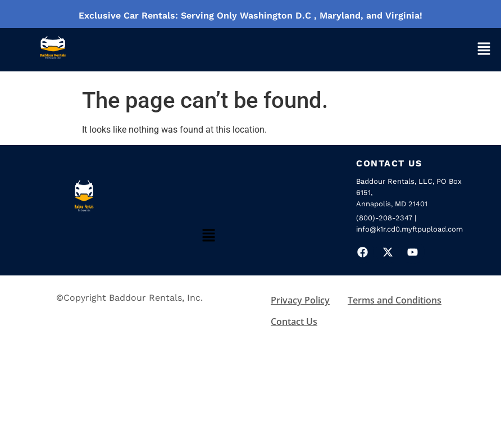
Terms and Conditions (395, 300)
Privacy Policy (300, 300)
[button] (484, 50)
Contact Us (294, 322)
